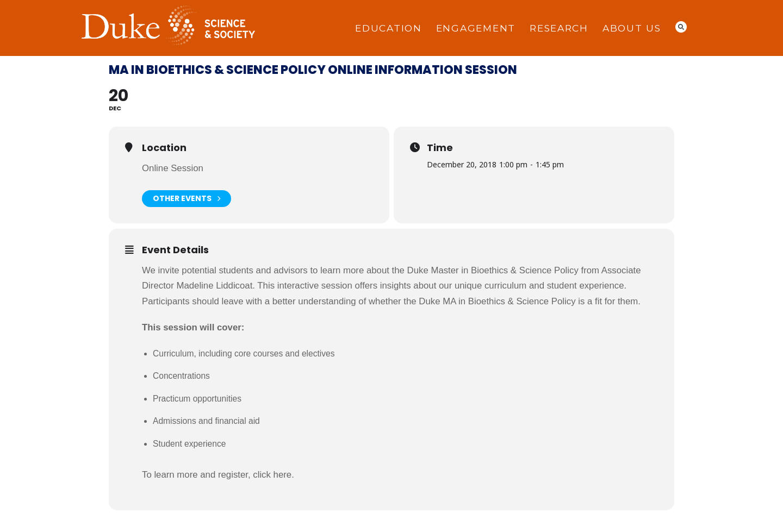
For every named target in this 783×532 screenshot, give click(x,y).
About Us (632, 28)
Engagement (476, 28)
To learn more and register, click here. (218, 475)
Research (559, 28)
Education (389, 28)
